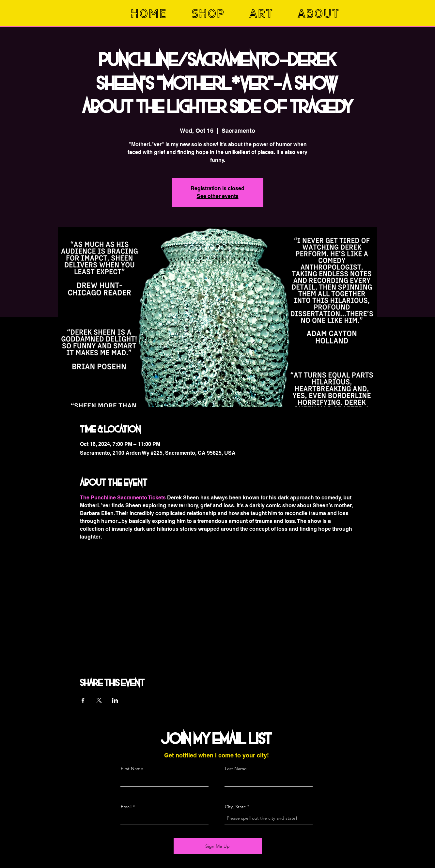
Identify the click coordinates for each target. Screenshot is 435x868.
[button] (215, 14)
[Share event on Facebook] (83, 700)
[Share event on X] (99, 700)
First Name (132, 769)
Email (126, 807)
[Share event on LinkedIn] (115, 700)
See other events (218, 196)
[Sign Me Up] (218, 846)
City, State (235, 807)
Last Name (236, 769)
